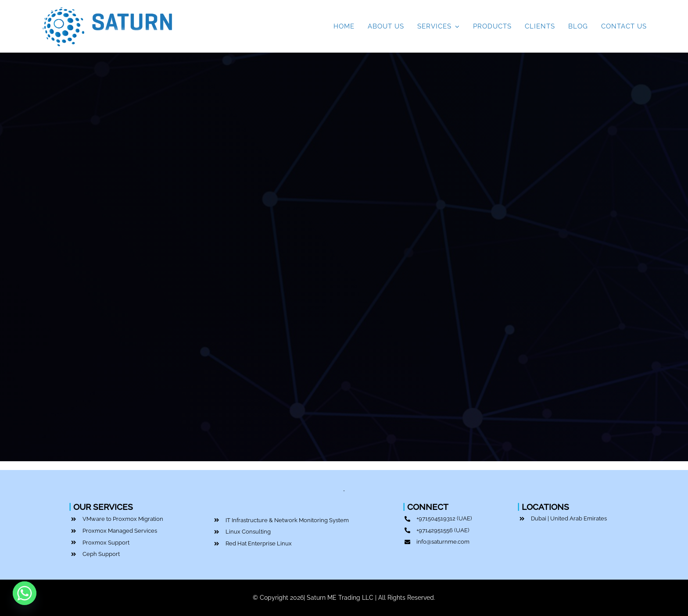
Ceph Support (101, 554)
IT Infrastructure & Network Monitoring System (287, 520)
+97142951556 (435, 530)
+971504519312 (436, 518)
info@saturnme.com (443, 542)
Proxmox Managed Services (120, 531)
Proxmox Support (106, 543)
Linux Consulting (248, 532)
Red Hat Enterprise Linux (259, 543)
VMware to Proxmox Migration (123, 519)
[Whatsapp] (25, 593)
